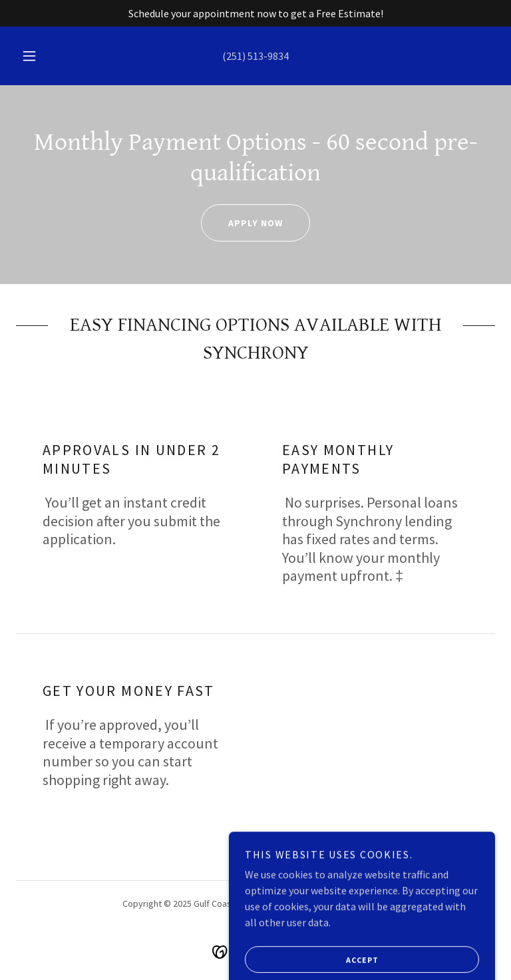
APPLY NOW (242, 223)
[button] (37, 56)
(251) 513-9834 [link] (255, 56)
